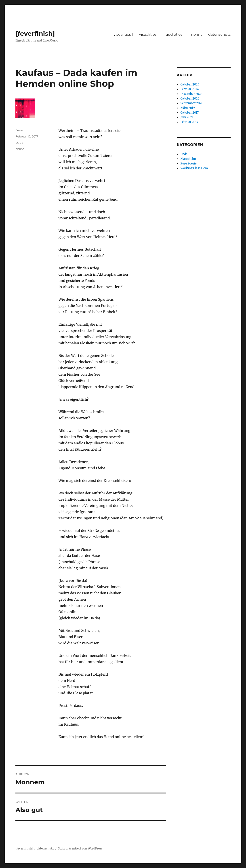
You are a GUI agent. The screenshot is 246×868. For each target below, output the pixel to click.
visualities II (149, 34)
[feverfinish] (35, 33)
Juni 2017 (187, 117)
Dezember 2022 (191, 94)
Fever (19, 130)
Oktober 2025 (190, 84)
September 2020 (192, 103)
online (20, 149)
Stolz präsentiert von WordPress (80, 848)
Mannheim (188, 159)
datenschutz (219, 34)
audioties (174, 34)
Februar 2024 (190, 89)
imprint (195, 34)
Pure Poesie (188, 163)
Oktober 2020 (190, 99)
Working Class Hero (194, 168)
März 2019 (187, 108)
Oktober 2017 (189, 113)
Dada (19, 143)
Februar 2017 (189, 122)
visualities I (123, 34)
